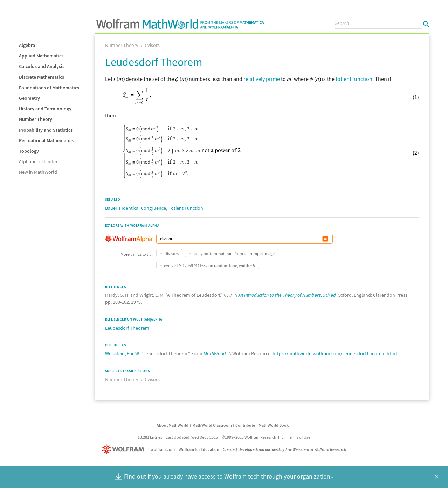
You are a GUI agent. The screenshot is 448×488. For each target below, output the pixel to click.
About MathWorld (173, 425)
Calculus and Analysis (42, 66)
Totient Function (186, 208)
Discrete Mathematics (42, 77)
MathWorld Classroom (212, 425)
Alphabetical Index (38, 161)
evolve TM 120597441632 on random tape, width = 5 (209, 265)
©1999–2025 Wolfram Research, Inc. (253, 437)
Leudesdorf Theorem (127, 328)
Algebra (27, 45)
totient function (354, 79)
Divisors (151, 45)
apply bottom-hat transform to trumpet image (234, 253)
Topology (29, 151)
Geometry (29, 98)
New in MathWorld (38, 172)
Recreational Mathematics (46, 140)
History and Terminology (45, 109)
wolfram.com (163, 449)
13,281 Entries (150, 437)
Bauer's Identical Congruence (136, 208)
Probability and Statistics (46, 130)
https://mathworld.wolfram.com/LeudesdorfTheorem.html (335, 353)
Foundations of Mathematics (49, 88)
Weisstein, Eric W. (123, 353)
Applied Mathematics (41, 56)
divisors (171, 253)
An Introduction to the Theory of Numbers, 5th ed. (287, 295)
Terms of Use (299, 437)
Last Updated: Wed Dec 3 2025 (192, 437)
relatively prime (262, 79)
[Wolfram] (125, 449)
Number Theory (36, 119)
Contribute (245, 425)
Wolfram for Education (199, 449)
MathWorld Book (274, 425)
